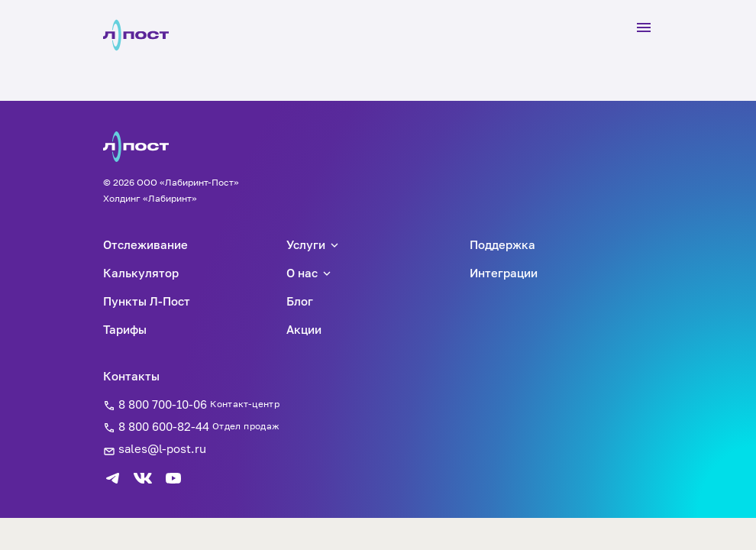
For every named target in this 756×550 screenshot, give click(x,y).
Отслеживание (145, 244)
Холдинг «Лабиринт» (150, 198)
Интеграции (504, 273)
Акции (304, 329)
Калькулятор (141, 273)
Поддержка (502, 244)
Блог (300, 301)
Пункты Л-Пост (147, 301)
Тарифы (125, 329)
